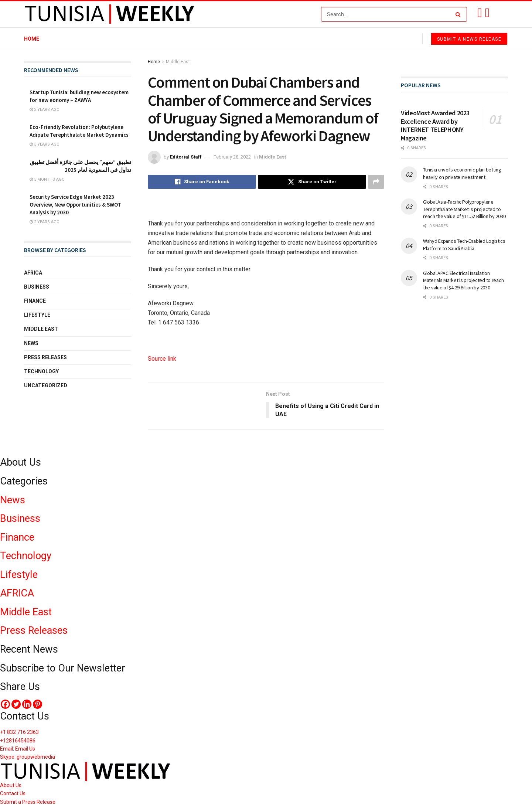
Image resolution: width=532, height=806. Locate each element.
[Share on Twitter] (312, 182)
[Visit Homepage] (110, 14)
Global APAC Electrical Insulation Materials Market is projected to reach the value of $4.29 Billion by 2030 (463, 280)
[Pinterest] (37, 704)
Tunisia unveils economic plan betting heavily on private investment (462, 173)
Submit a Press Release (28, 802)
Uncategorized (46, 385)
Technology (41, 371)
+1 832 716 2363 (19, 732)
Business (37, 287)
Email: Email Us (18, 749)
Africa (33, 273)
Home (32, 39)
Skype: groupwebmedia (28, 757)
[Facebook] (5, 704)
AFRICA (17, 593)
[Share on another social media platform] (376, 182)
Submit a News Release (469, 39)
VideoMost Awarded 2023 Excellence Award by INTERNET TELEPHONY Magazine (435, 125)
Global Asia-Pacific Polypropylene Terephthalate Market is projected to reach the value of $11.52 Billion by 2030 (464, 209)
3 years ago (45, 144)
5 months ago (47, 179)
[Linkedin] (27, 704)
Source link (162, 359)
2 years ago (45, 110)
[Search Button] (459, 14)
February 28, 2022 (232, 157)
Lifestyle (37, 315)
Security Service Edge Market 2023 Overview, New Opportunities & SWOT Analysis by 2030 (75, 205)
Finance (35, 301)
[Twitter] (16, 704)
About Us (11, 785)
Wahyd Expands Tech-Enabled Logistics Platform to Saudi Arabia (464, 245)
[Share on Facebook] (202, 182)
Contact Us (13, 793)
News (31, 343)
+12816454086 (18, 741)
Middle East (178, 62)
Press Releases (45, 357)
